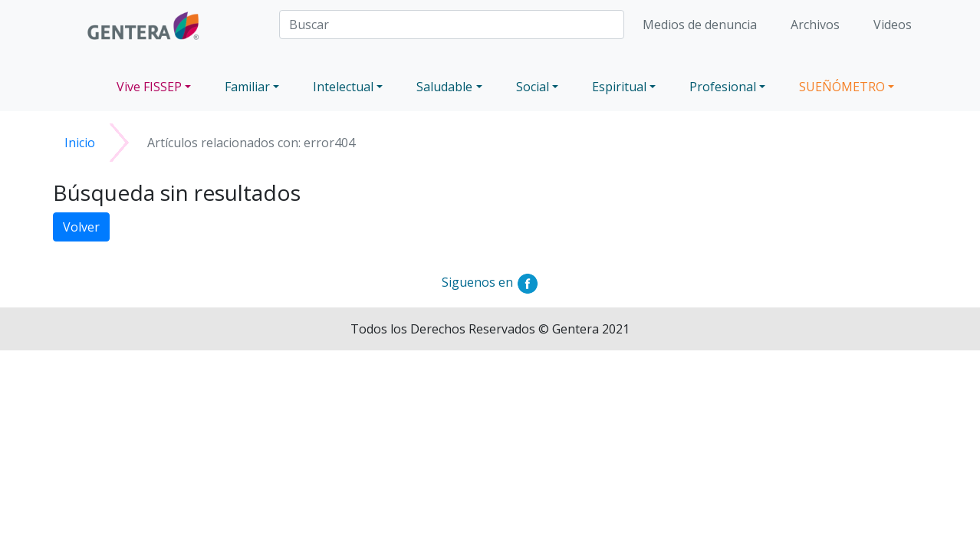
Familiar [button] (247, 87)
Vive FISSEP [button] (149, 87)
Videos (893, 25)
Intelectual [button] (343, 87)
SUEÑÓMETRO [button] (842, 87)
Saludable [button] (444, 87)
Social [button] (533, 87)
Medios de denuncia (700, 25)
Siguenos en (490, 282)
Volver (81, 227)
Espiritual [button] (619, 87)
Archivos (815, 25)
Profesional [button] (723, 87)
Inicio (80, 143)
